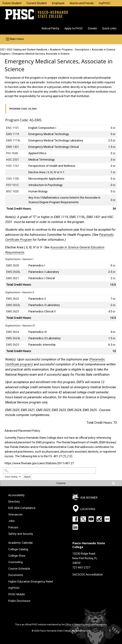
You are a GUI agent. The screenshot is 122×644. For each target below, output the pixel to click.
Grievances (15, 514)
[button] (61, 39)
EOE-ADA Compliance (22, 508)
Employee (58, 3)
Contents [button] (61, 483)
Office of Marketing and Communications (86, 625)
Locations (88, 509)
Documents (16, 575)
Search (27, 477)
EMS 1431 (13, 147)
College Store (17, 556)
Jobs (11, 521)
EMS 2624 (13, 332)
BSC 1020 (12, 191)
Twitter (83, 519)
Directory (14, 502)
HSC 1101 (13, 166)
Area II (38, 198)
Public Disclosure (19, 601)
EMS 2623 (13, 311)
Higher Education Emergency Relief (31, 581)
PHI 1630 (12, 153)
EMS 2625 (13, 345)
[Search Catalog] (49, 471)
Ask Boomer (89, 497)
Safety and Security (21, 534)
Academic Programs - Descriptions (70, 50)
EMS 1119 (13, 134)
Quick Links (109, 28)
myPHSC (105, 3)
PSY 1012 (12, 185)
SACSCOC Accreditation (88, 574)
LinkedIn (75, 527)
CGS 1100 (13, 179)
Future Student (12, 3)
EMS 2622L (13, 305)
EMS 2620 (13, 265)
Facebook (75, 519)
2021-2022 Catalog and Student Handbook (24, 50)
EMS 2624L (13, 338)
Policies (13, 527)
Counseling (15, 562)
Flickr (107, 519)
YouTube (91, 519)
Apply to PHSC (74, 28)
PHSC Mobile (17, 594)
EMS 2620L (13, 272)
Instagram (99, 519)
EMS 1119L (13, 140)
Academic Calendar (21, 543)
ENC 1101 (13, 128)
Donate (92, 28)
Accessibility (16, 495)
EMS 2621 (13, 278)
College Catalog (18, 549)
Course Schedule (19, 569)
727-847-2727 (81, 567)
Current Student (37, 3)
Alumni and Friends (82, 3)
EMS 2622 (13, 299)
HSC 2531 (13, 160)
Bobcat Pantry (51, 28)
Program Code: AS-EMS (23, 109)
